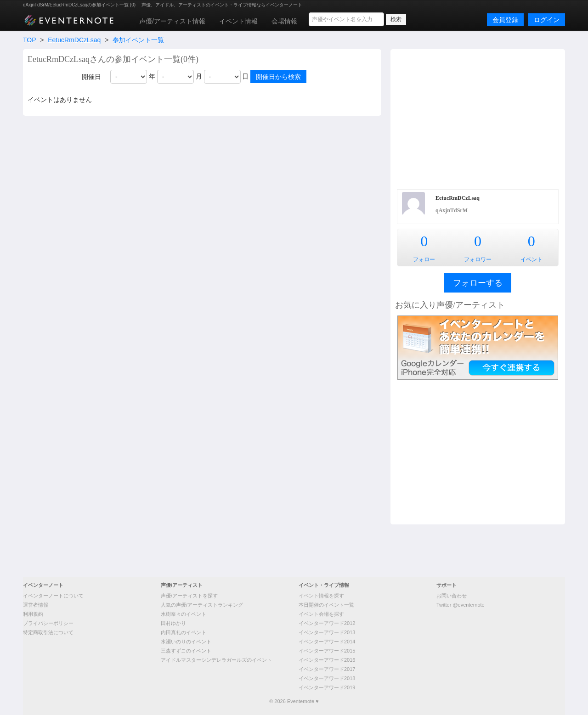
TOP (29, 40)
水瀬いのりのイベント (186, 642)
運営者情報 (36, 605)
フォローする (478, 283)
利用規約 (33, 614)
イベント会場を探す (321, 614)
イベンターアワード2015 (327, 651)
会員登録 (505, 20)
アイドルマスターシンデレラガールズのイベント (216, 660)
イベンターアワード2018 (327, 678)
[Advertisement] (478, 118)
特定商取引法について (48, 632)
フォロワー (478, 259)
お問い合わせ (452, 596)
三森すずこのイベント (186, 651)
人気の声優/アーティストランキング (202, 605)
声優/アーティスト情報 (172, 21)
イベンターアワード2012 (327, 623)
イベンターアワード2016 (327, 660)
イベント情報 (238, 21)
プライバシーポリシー (48, 623)
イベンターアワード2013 (327, 632)
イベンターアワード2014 (327, 642)
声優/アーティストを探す (189, 596)
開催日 (91, 77)
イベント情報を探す (321, 596)
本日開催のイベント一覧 (326, 605)
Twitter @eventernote (461, 605)
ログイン (547, 20)
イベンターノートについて (53, 596)
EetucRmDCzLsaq (74, 40)
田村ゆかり (173, 623)
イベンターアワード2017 (327, 669)
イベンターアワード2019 (327, 687)
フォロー (424, 259)
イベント (531, 259)
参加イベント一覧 (138, 40)
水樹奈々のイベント (184, 614)
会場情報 (284, 21)
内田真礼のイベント (184, 632)
